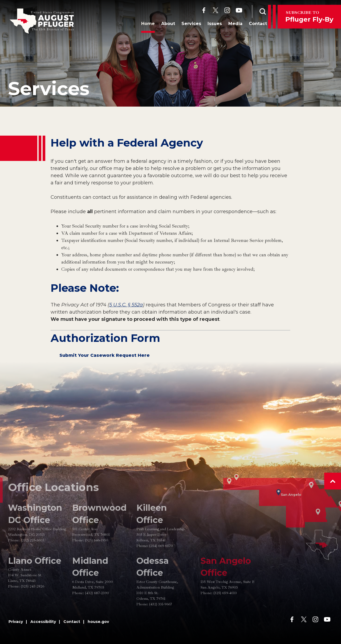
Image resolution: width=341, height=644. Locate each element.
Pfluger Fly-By (309, 16)
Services (185, 25)
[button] (333, 481)
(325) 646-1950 (97, 555)
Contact (251, 25)
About (161, 25)
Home (141, 25)
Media (229, 25)
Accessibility (43, 622)
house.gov (98, 622)
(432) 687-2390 (97, 608)
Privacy (16, 622)
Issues (208, 25)
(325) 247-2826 (33, 602)
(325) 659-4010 (225, 608)
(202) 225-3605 (33, 555)
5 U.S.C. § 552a (126, 305)
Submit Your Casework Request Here (105, 355)
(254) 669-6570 (161, 561)
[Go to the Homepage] (42, 21)
